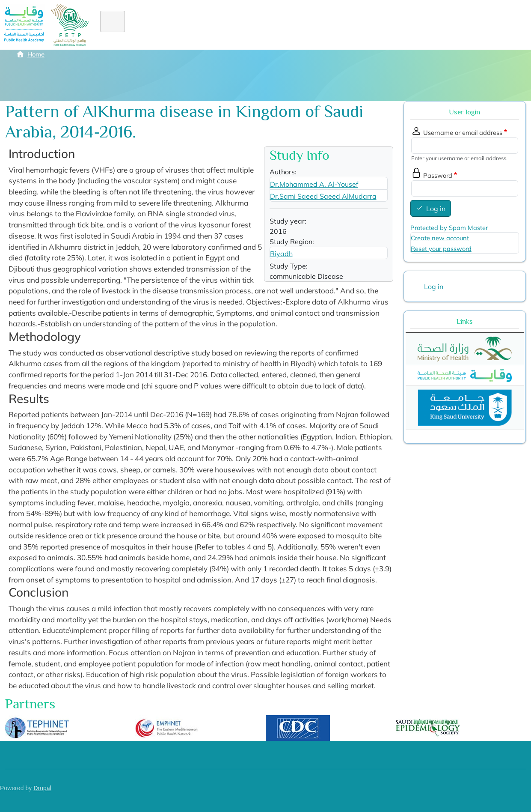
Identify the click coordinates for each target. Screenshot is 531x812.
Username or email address (463, 133)
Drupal (42, 788)
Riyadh (281, 254)
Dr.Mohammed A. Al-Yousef (314, 184)
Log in (436, 209)
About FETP (160, 25)
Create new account (440, 238)
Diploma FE (235, 25)
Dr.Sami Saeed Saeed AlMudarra (323, 196)
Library (427, 25)
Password (438, 175)
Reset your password (441, 249)
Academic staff (378, 25)
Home (117, 25)
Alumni (304, 25)
